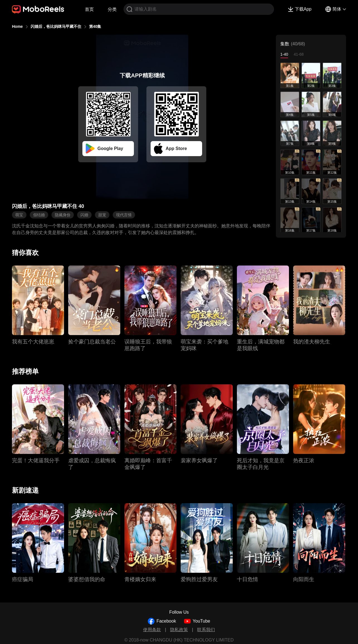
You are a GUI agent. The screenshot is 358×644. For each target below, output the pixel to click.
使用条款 (152, 630)
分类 (112, 9)
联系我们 (206, 630)
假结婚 (39, 215)
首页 (89, 9)
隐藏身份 (63, 215)
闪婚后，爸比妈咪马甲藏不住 (56, 26)
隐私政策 (179, 630)
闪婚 (84, 215)
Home (17, 26)
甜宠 (102, 215)
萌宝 (19, 215)
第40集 (95, 26)
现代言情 (124, 215)
